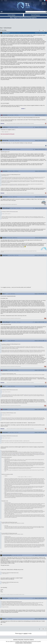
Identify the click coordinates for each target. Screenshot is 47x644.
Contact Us (32, 640)
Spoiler (5, 132)
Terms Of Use (27, 640)
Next (43, 30)
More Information (28, 643)
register (25, 634)
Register (6, 1)
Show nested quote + (7, 214)
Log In (2, 1)
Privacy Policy (21, 640)
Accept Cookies (19, 643)
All (46, 30)
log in (20, 634)
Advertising (15, 640)
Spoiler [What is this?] (25, 477)
